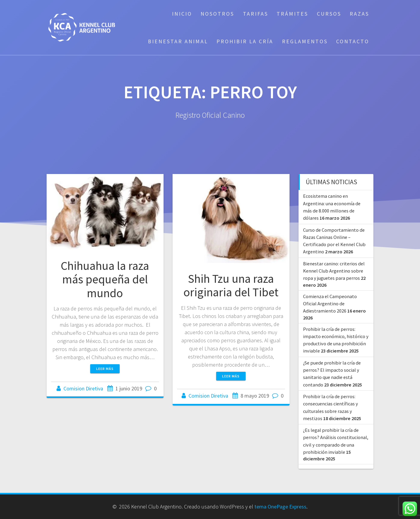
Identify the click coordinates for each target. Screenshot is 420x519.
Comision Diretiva (83, 388)
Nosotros (217, 14)
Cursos (329, 14)
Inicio (182, 14)
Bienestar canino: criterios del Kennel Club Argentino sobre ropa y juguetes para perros (334, 271)
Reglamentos (305, 41)
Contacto (353, 41)
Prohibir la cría (245, 41)
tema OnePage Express (280, 507)
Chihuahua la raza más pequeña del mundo (105, 279)
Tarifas (256, 14)
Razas (359, 14)
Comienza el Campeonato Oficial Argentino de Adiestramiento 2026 (330, 304)
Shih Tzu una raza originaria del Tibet (231, 285)
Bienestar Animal (178, 41)
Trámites (292, 14)
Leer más (105, 369)
